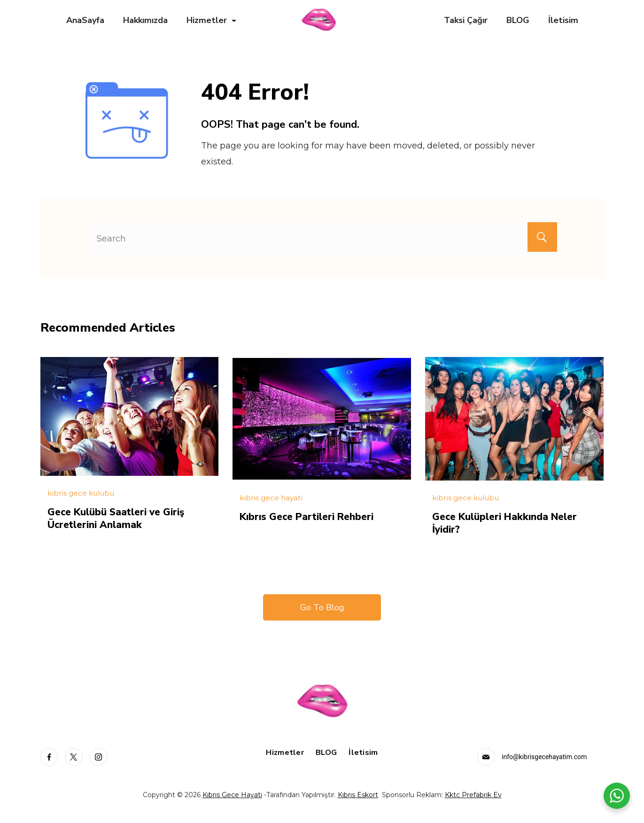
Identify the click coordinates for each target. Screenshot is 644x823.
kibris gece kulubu (81, 493)
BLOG (518, 20)
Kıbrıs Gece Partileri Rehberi (311, 516)
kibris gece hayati (271, 498)
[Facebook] (49, 756)
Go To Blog (322, 606)
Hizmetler (211, 20)
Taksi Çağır (466, 20)
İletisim (563, 20)
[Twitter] (74, 756)
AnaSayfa (85, 20)
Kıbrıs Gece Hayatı (232, 794)
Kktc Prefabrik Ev (473, 794)
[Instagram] (99, 756)
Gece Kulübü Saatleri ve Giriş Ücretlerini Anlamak (120, 518)
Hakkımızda (145, 20)
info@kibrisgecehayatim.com (544, 756)
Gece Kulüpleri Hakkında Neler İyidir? (510, 522)
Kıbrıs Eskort (358, 794)
